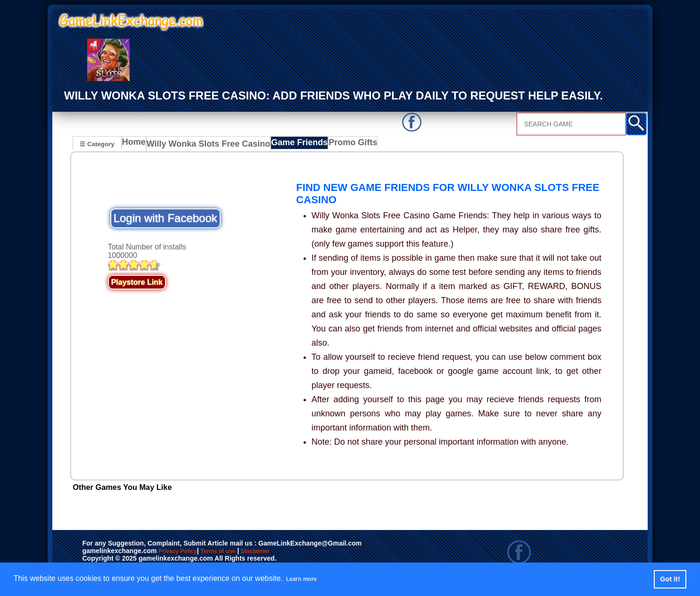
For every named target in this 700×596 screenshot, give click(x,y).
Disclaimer (299, 552)
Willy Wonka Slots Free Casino (204, 145)
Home (136, 145)
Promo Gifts (335, 145)
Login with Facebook (165, 218)
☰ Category (97, 144)
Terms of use (246, 552)
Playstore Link (137, 282)
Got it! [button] (670, 579)
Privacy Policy (187, 552)
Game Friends (284, 145)
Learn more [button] (307, 579)
